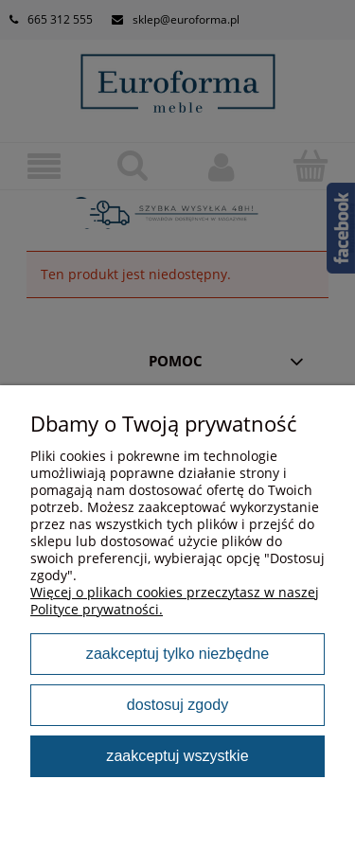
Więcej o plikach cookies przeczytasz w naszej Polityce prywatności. (175, 601)
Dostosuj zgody (177, 704)
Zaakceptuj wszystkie (177, 755)
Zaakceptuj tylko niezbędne (177, 653)
